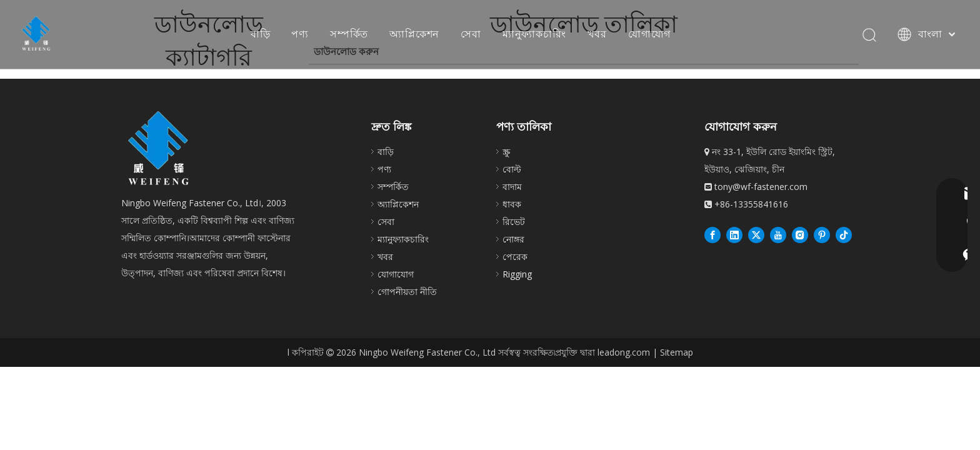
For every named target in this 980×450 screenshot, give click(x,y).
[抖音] (844, 234)
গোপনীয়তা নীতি (407, 292)
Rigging (517, 274)
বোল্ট (512, 169)
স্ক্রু (506, 152)
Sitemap (677, 352)
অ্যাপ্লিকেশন (414, 34)
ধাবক (512, 204)
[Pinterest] (822, 234)
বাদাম (512, 187)
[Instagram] (800, 234)
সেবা (471, 34)
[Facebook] (712, 234)
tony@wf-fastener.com (761, 187)
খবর (597, 34)
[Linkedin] (734, 234)
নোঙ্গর (513, 239)
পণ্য (300, 34)
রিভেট (514, 222)
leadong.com (624, 352)
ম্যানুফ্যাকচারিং (534, 34)
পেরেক (515, 257)
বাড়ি (261, 34)
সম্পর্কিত (349, 34)
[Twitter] (756, 234)
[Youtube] (778, 234)
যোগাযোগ (649, 34)
